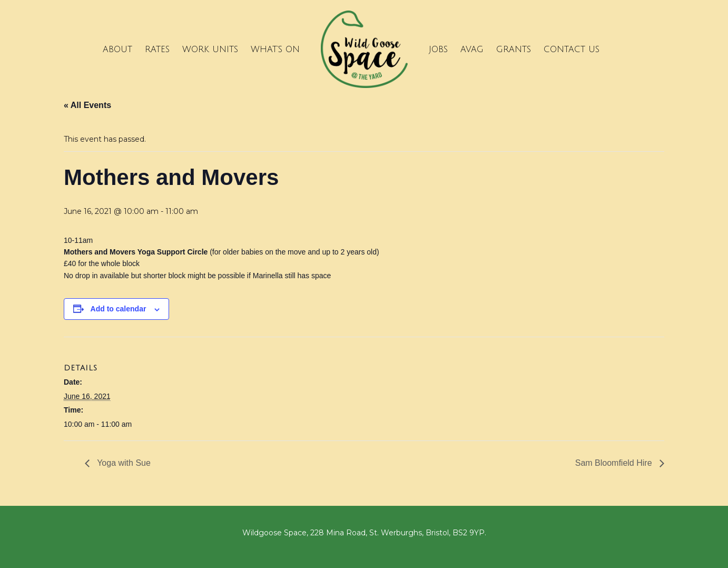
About (117, 50)
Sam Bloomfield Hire (615, 463)
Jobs (438, 50)
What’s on (275, 50)
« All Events (87, 105)
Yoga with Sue (123, 463)
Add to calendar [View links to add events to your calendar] (119, 309)
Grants (514, 50)
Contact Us (572, 50)
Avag (472, 50)
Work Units (210, 50)
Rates (157, 50)
